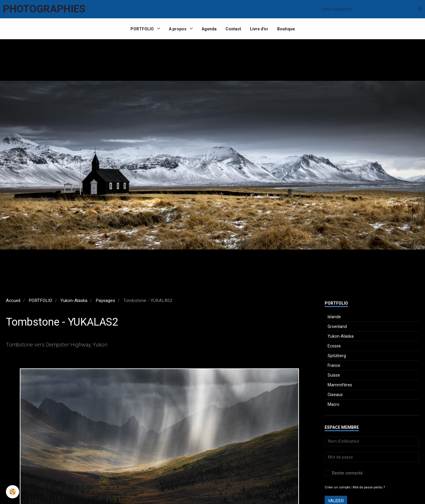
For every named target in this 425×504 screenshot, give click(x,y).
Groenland (337, 326)
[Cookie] (13, 492)
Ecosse (334, 346)
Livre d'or (259, 29)
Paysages (105, 301)
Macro (334, 404)
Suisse (334, 375)
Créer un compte (337, 487)
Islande (334, 317)
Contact (233, 29)
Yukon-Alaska (74, 301)
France (334, 365)
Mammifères (340, 385)
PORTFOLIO (143, 29)
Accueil (13, 301)
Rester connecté (344, 473)
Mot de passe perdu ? (369, 487)
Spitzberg (337, 356)
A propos (178, 29)
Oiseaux (335, 395)
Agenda (209, 29)
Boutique (286, 29)
